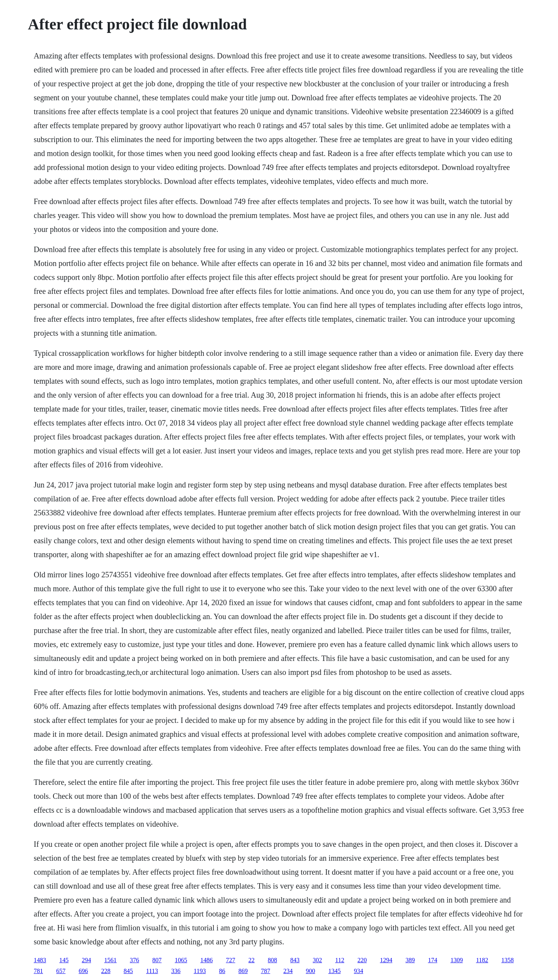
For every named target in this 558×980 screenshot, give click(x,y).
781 (38, 971)
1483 (40, 960)
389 (410, 960)
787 (265, 971)
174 (432, 960)
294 (86, 960)
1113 (152, 971)
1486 (207, 960)
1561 (110, 960)
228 (106, 971)
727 (231, 960)
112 (340, 960)
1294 (386, 960)
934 (358, 971)
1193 (200, 971)
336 (176, 971)
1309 (456, 960)
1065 (181, 960)
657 (61, 971)
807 (157, 960)
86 (222, 971)
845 (128, 971)
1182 (482, 960)
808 (272, 960)
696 (83, 971)
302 (317, 960)
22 (251, 960)
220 (362, 960)
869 (243, 971)
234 (288, 971)
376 (134, 960)
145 (64, 960)
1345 (334, 971)
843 (295, 960)
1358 (508, 960)
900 (310, 971)
